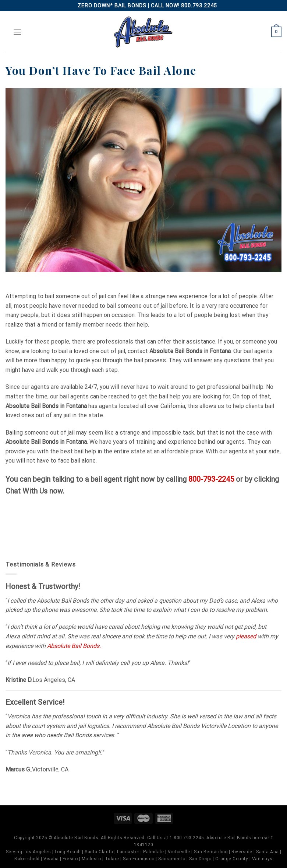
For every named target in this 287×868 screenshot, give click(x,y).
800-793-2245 (211, 479)
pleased (246, 636)
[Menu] (17, 32)
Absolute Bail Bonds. (74, 646)
